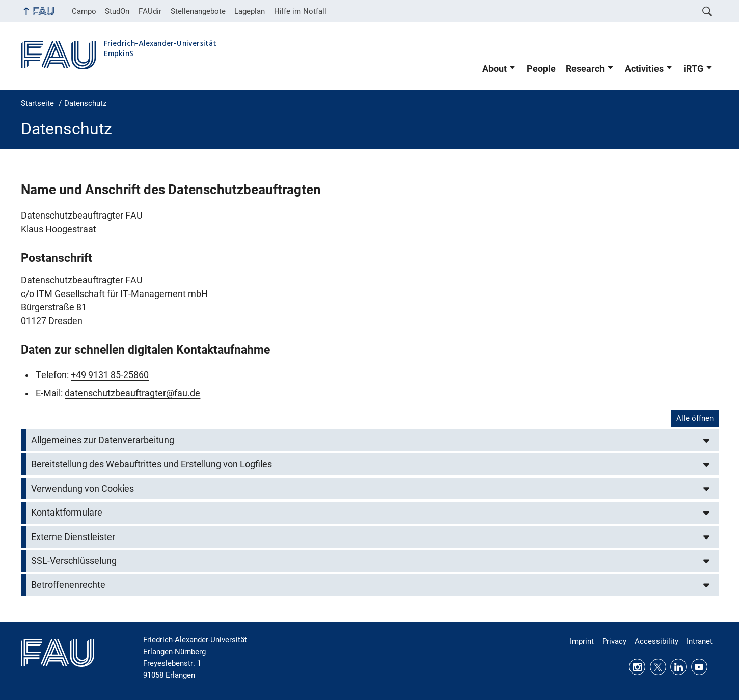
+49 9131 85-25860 (110, 375)
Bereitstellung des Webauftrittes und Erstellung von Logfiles (152, 464)
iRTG (693, 69)
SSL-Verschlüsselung (74, 561)
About (495, 69)
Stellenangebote (198, 11)
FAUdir (150, 11)
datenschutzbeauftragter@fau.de (132, 393)
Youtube (699, 667)
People (541, 69)
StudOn (117, 11)
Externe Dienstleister (73, 537)
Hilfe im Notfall (300, 11)
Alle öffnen (695, 418)
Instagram (637, 667)
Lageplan (250, 11)
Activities (644, 69)
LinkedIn (678, 667)
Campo (84, 11)
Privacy (614, 641)
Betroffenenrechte (68, 585)
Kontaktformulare (67, 513)
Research (585, 69)
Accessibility (656, 641)
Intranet (700, 641)
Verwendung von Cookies (83, 489)
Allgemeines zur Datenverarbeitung (103, 440)
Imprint (582, 641)
